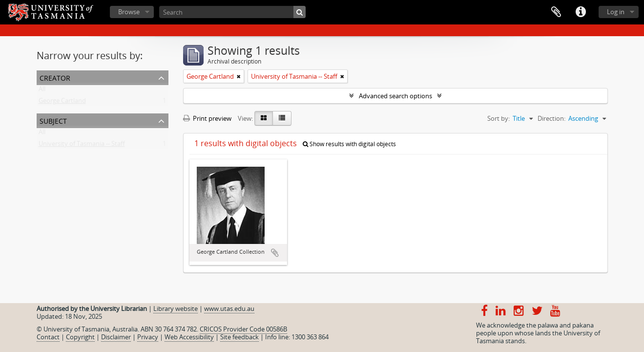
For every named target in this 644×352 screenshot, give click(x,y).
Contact (48, 337)
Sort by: (499, 118)
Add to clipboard (275, 253)
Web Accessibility (189, 337)
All (42, 91)
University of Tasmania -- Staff (82, 146)
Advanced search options (395, 96)
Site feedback (239, 337)
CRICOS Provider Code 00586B (243, 329)
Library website (176, 308)
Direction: (551, 118)
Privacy (148, 337)
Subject (53, 120)
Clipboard (556, 12)
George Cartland (62, 103)
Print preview (207, 118)
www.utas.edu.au (229, 308)
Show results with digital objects (349, 144)
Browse (129, 12)
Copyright (80, 337)
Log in (616, 12)
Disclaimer (116, 337)
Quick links (581, 12)
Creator (55, 77)
